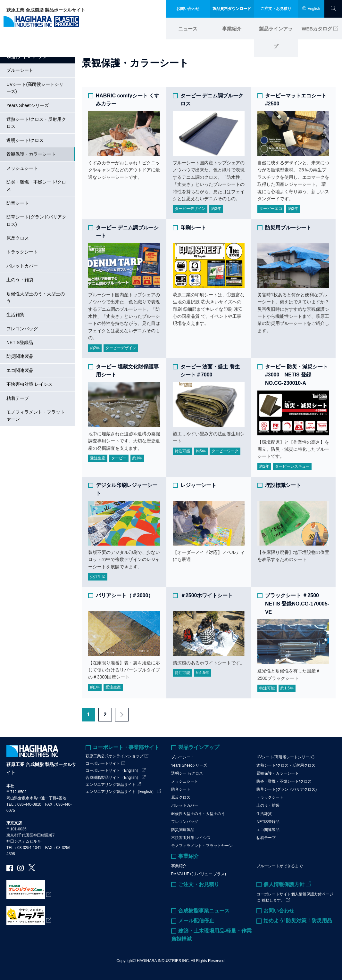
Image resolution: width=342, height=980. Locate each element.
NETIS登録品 (20, 342)
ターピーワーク (225, 451)
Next (122, 715)
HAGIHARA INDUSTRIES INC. (163, 960)
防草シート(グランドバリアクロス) (36, 220)
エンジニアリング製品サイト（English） (121, 792)
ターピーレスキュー (292, 466)
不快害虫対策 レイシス (29, 384)
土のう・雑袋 (20, 280)
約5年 (201, 451)
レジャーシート (198, 485)
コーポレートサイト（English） (113, 770)
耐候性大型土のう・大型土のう (36, 297)
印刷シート (193, 227)
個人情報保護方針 (284, 884)
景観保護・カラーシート (31, 154)
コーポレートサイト (103, 763)
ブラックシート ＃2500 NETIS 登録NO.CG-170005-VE (297, 604)
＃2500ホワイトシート (207, 595)
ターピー (119, 458)
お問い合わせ (279, 910)
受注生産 (98, 458)
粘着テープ (18, 398)
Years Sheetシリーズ (28, 105)
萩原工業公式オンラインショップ (114, 756)
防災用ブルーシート (288, 227)
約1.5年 (202, 672)
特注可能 (182, 451)
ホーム (13, 42)
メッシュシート (22, 168)
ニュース (188, 26)
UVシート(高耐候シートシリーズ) (35, 87)
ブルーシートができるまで (279, 866)
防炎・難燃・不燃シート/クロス (36, 185)
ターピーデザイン (190, 209)
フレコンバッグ (22, 328)
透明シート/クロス (25, 140)
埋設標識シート (283, 485)
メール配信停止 (196, 921)
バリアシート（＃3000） (125, 595)
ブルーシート (20, 70)
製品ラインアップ (276, 26)
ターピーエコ (271, 209)
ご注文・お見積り (199, 884)
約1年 (137, 458)
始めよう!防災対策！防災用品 (298, 921)
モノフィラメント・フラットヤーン (36, 416)
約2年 (216, 209)
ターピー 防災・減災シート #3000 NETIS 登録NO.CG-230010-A (296, 375)
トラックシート (22, 252)
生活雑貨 (15, 315)
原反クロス (18, 238)
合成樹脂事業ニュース (204, 910)
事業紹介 (232, 26)
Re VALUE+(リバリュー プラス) (199, 874)
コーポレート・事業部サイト (126, 747)
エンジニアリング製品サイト (111, 785)
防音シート (18, 203)
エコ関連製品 (20, 370)
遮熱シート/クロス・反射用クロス (36, 123)
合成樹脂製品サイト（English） (113, 777)
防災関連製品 (20, 356)
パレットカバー (22, 266)
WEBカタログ (317, 26)
